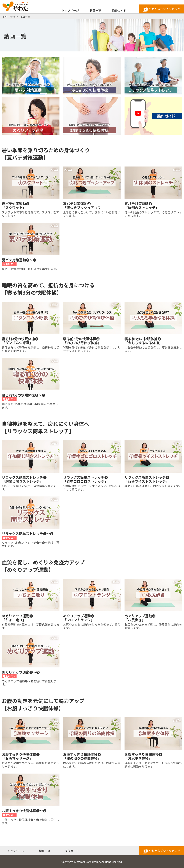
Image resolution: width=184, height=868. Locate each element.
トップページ (70, 10)
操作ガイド (119, 10)
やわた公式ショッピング (161, 9)
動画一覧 (95, 10)
